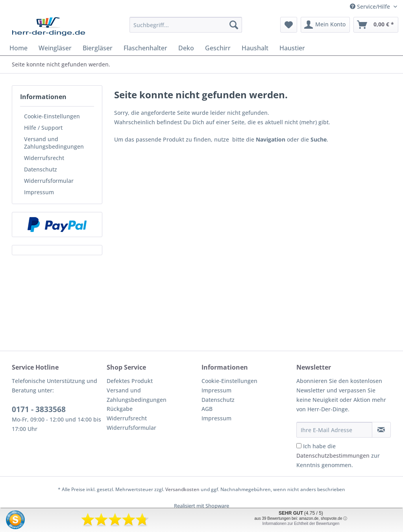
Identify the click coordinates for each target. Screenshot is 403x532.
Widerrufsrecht (44, 158)
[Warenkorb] (376, 25)
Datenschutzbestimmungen (333, 456)
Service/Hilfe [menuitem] (371, 6)
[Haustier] (292, 48)
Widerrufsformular (49, 181)
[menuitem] (186, 29)
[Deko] (186, 48)
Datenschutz (41, 169)
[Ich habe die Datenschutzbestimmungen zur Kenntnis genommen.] (299, 446)
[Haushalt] (255, 48)
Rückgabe (120, 409)
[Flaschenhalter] (145, 48)
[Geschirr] (218, 48)
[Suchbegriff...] (186, 25)
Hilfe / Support (43, 128)
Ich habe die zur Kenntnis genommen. (338, 456)
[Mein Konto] (325, 25)
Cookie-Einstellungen (52, 116)
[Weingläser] (55, 48)
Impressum (39, 192)
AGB (207, 409)
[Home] (18, 48)
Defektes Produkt (130, 381)
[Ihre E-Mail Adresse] (334, 430)
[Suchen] (234, 25)
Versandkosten (182, 489)
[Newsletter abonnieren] (381, 430)
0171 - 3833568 (39, 409)
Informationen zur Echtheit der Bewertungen (301, 524)
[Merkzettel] (289, 25)
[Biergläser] (98, 48)
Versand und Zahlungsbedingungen (54, 143)
